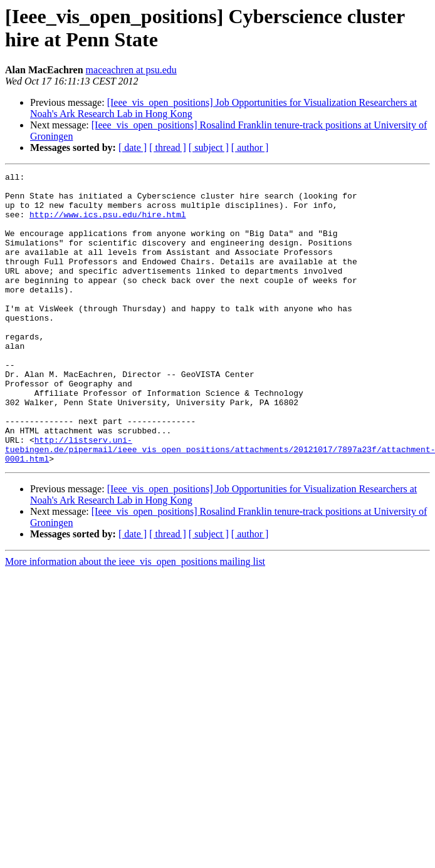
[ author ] (250, 147)
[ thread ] (168, 147)
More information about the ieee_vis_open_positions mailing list (135, 620)
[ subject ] (209, 147)
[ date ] (133, 147)
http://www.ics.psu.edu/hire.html (108, 224)
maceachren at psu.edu (131, 70)
